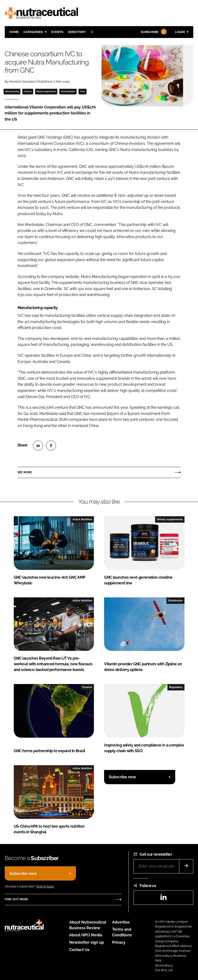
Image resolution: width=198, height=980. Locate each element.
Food (83, 91)
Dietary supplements (46, 91)
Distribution (175, 600)
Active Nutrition (68, 91)
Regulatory (176, 687)
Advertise (121, 922)
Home (14, 32)
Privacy (119, 942)
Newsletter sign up (87, 942)
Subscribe (153, 32)
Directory (77, 32)
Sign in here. (45, 886)
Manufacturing (12, 91)
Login (180, 32)
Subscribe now (122, 777)
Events (57, 32)
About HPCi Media (86, 935)
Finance (28, 91)
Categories (33, 32)
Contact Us (79, 950)
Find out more (16, 899)
